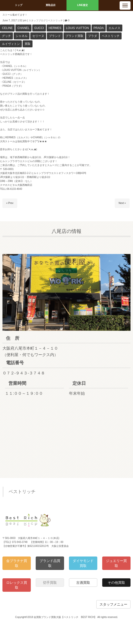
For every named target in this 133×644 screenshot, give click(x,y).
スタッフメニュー (113, 604)
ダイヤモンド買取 (83, 563)
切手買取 (50, 583)
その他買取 (116, 583)
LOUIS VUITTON (77, 28)
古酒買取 (83, 583)
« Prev (10, 203)
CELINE (7, 28)
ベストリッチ (55, 20)
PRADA (99, 28)
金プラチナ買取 (17, 563)
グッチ (6, 36)
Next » (122, 203)
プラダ (93, 36)
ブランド (55, 36)
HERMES (55, 28)
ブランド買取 (74, 36)
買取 (28, 44)
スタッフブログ (37, 20)
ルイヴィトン (11, 44)
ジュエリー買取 (116, 563)
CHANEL (23, 28)
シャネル (22, 36)
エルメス (114, 28)
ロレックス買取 (17, 585)
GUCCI (39, 28)
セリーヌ (38, 36)
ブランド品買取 (50, 563)
